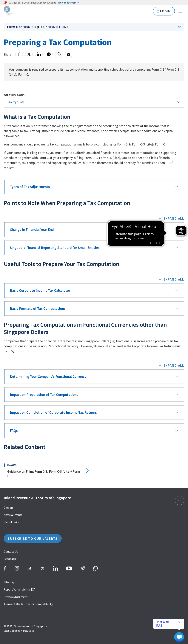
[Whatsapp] (59, 54)
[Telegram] (49, 54)
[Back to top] (179, 500)
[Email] (69, 54)
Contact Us (11, 551)
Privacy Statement (16, 597)
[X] (29, 54)
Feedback (10, 559)
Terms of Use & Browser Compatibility (28, 604)
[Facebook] (19, 54)
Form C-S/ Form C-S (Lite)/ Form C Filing (38, 27)
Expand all (174, 218)
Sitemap (9, 582)
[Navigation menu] (180, 11)
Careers (9, 507)
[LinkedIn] (39, 54)
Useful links (11, 522)
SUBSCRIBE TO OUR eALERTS (33, 538)
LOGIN (164, 11)
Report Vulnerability (19, 589)
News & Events (13, 515)
